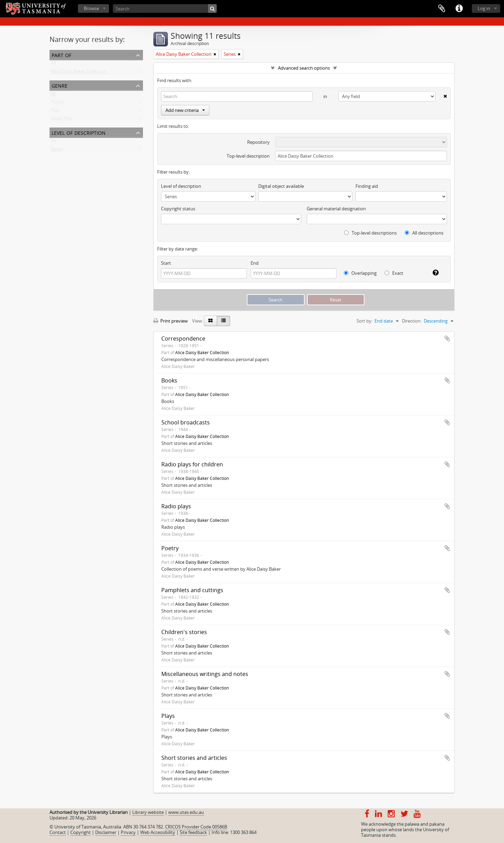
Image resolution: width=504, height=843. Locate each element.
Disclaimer (106, 832)
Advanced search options (304, 68)
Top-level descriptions (370, 233)
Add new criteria (185, 110)
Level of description (79, 132)
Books (169, 380)
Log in (484, 8)
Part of (61, 55)
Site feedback (193, 832)
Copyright (80, 832)
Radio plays (176, 506)
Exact (394, 273)
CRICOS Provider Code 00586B (196, 827)
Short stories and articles (194, 758)
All (53, 64)
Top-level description (248, 156)
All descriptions (424, 233)
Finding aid (367, 186)
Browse (91, 8)
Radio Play (62, 120)
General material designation (336, 209)
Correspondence (183, 339)
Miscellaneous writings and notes (205, 674)
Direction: (412, 321)
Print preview (170, 321)
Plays (168, 716)
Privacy (128, 832)
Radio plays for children (192, 464)
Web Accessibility (158, 832)
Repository (258, 142)
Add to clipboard (447, 339)
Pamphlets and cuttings (192, 590)
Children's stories (184, 632)
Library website (148, 812)
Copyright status (178, 209)
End (255, 263)
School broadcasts (186, 422)
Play (55, 112)
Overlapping (360, 273)
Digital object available (281, 186)
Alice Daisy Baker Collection (79, 73)
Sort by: (364, 321)
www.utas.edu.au (186, 812)
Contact (58, 832)
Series (57, 150)
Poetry (58, 103)
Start (166, 263)
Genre (60, 85)
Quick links (459, 9)
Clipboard (442, 9)
